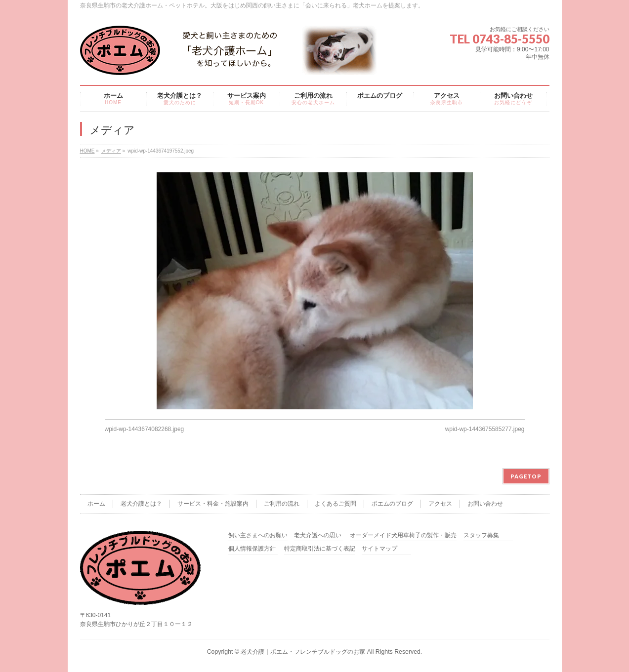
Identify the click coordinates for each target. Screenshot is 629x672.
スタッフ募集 (481, 535)
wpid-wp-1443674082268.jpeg (145, 429)
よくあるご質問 (335, 504)
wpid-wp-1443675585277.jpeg (485, 429)
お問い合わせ (485, 504)
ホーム (96, 504)
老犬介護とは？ (141, 504)
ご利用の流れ (282, 504)
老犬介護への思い (318, 535)
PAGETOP (526, 476)
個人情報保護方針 (252, 549)
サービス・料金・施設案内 (213, 504)
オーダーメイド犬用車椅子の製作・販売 (403, 535)
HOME (87, 151)
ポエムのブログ (392, 504)
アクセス (440, 504)
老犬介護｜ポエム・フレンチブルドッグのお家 (303, 652)
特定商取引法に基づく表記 (320, 549)
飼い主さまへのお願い (258, 535)
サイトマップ (379, 549)
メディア (111, 151)
